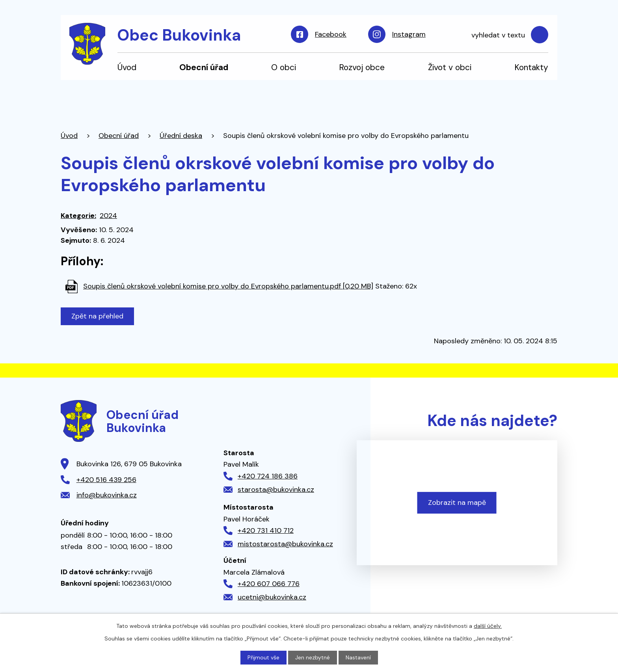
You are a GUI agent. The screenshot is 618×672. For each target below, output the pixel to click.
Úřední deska (181, 136)
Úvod (127, 67)
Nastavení (358, 657)
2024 (108, 216)
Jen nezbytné (313, 657)
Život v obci (450, 67)
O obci (284, 67)
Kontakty (531, 67)
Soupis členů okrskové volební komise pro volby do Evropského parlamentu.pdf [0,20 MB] (228, 286)
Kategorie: (78, 216)
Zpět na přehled (97, 316)
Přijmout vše (263, 657)
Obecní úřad (204, 67)
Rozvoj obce (362, 67)
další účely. (488, 626)
